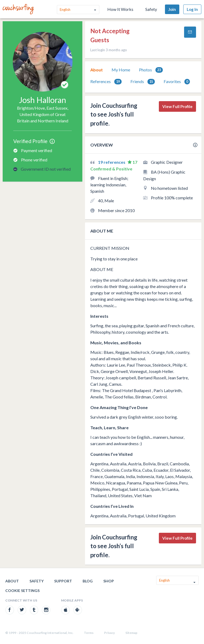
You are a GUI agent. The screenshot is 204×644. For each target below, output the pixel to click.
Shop (109, 581)
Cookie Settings (22, 591)
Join (172, 9)
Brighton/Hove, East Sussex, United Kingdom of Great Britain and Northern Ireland (43, 114)
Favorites (177, 82)
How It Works (120, 9)
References (106, 82)
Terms (89, 633)
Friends (143, 82)
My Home (121, 70)
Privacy (109, 633)
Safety (151, 9)
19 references (112, 162)
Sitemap (131, 633)
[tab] (97, 70)
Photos (151, 70)
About (97, 70)
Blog (88, 581)
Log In (192, 9)
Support (63, 581)
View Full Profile (177, 106)
